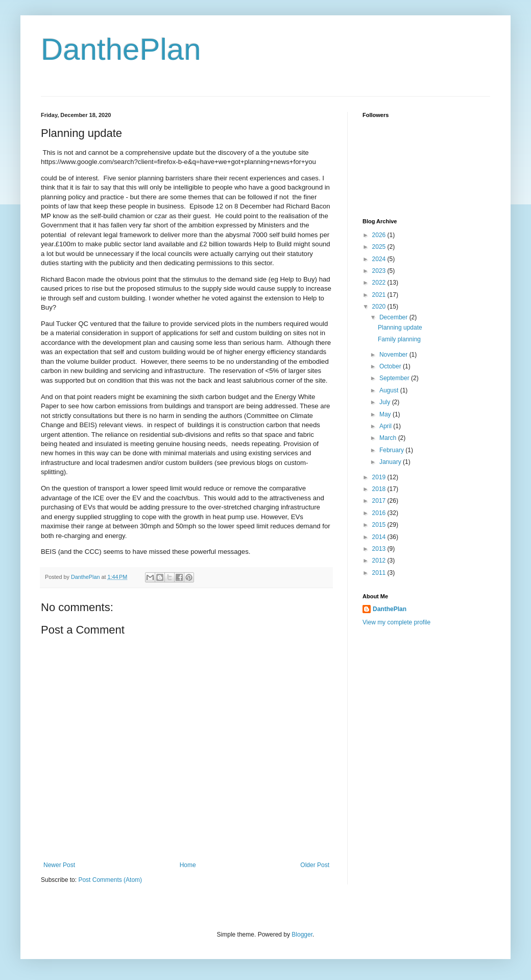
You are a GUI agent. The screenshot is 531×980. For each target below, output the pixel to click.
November (394, 355)
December (394, 317)
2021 (380, 295)
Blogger (302, 935)
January (391, 462)
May (386, 414)
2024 (380, 259)
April (386, 426)
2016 (380, 513)
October (391, 366)
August (390, 390)
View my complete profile (396, 622)
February (392, 450)
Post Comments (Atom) (110, 880)
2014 (380, 537)
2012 (380, 561)
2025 (380, 247)
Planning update (400, 328)
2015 (380, 525)
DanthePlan (121, 49)
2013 (380, 549)
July (386, 402)
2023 (380, 271)
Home (188, 865)
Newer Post (59, 865)
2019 (380, 477)
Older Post (315, 865)
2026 (380, 235)
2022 (380, 283)
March (389, 438)
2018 (380, 489)
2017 (380, 501)
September (395, 378)
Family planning (399, 339)
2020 (380, 307)
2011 (380, 573)
